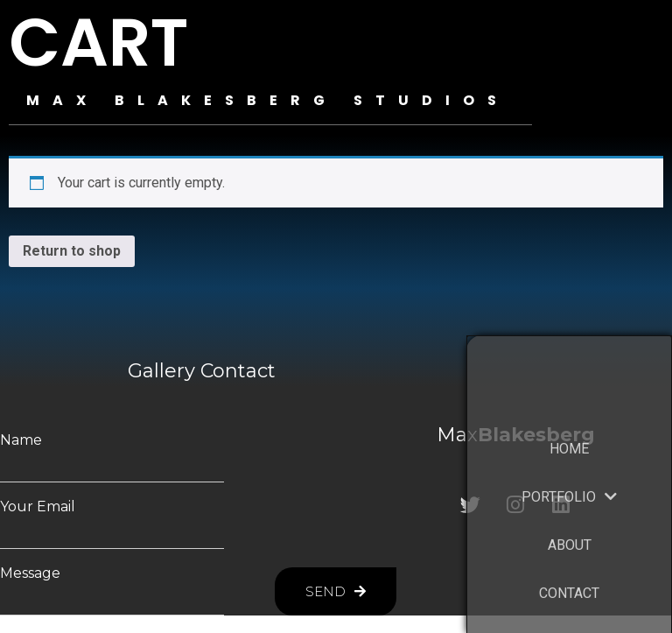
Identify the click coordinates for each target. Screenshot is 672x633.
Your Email (38, 507)
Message (30, 573)
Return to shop (72, 251)
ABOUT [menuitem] (570, 569)
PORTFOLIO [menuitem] (569, 520)
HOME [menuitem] (569, 472)
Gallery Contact (202, 371)
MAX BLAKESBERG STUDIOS (268, 100)
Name (21, 440)
